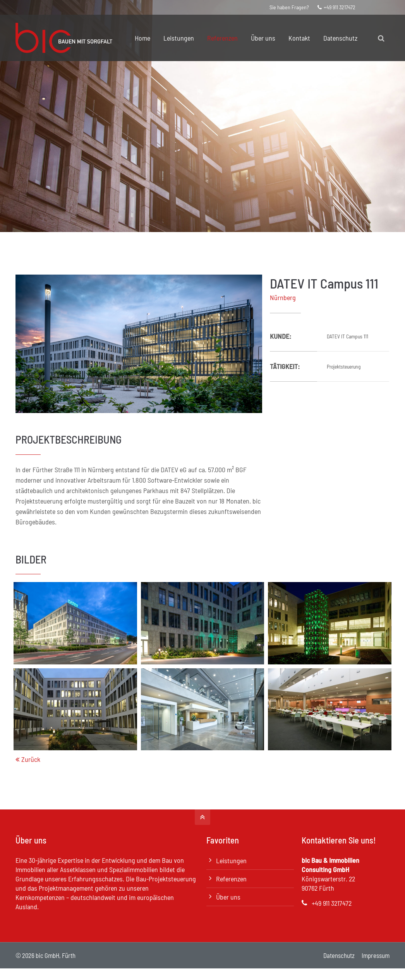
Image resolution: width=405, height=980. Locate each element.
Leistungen (231, 860)
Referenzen (231, 879)
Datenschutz (339, 955)
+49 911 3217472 (336, 7)
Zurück (31, 759)
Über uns (228, 897)
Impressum (376, 955)
